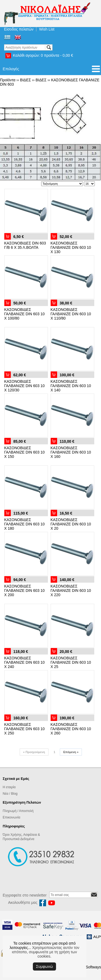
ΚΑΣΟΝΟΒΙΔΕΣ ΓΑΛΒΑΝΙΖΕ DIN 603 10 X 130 (71, 247)
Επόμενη (71, 752)
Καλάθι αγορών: (43, 55)
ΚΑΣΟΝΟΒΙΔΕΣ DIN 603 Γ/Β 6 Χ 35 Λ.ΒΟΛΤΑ (25, 245)
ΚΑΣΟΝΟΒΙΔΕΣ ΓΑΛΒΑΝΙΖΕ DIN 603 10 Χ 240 (25, 662)
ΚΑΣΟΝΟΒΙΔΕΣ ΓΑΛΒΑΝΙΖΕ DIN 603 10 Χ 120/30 (25, 386)
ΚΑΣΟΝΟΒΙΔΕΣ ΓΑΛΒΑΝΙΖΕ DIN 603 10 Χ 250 (25, 729)
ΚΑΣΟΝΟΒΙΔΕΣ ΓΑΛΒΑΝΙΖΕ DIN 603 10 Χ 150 (25, 452)
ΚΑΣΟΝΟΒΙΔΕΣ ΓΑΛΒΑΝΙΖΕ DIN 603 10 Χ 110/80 (71, 314)
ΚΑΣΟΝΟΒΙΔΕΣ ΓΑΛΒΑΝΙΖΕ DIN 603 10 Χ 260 (71, 729)
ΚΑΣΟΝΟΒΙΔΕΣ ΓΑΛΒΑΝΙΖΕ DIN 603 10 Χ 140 (71, 386)
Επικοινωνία (11, 817)
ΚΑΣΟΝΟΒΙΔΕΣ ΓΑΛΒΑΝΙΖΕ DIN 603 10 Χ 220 (71, 590)
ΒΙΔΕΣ (25, 80)
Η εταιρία (9, 787)
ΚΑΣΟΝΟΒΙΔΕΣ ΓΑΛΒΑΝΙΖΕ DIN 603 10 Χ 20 (71, 524)
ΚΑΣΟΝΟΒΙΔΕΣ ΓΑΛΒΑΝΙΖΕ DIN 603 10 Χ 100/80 (25, 314)
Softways (93, 967)
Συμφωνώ (44, 966)
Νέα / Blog (10, 794)
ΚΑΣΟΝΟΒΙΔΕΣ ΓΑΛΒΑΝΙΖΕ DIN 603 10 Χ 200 (25, 590)
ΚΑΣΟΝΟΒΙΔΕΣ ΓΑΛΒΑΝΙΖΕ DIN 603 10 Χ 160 (71, 452)
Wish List (47, 29)
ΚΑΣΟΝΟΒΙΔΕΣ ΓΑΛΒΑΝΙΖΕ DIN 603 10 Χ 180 (25, 524)
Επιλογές (11, 69)
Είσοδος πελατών (19, 29)
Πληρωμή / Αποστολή (18, 811)
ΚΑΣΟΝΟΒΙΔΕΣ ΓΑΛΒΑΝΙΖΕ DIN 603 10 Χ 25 (71, 662)
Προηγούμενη (34, 752)
